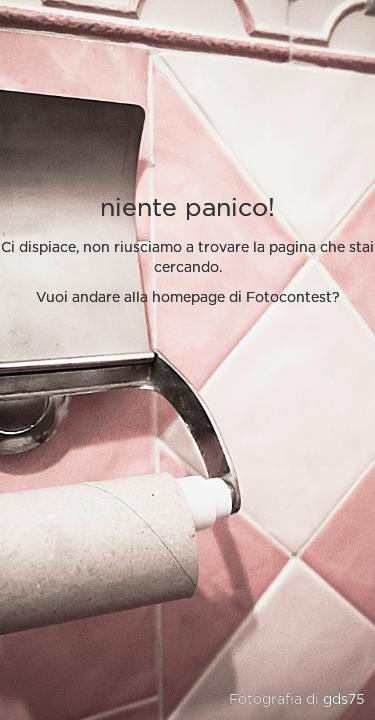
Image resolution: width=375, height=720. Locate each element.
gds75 (344, 700)
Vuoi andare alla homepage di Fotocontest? (188, 298)
